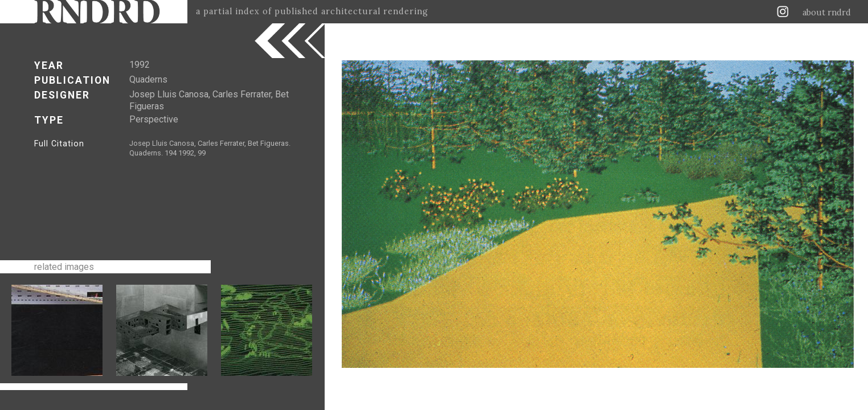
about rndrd (827, 13)
